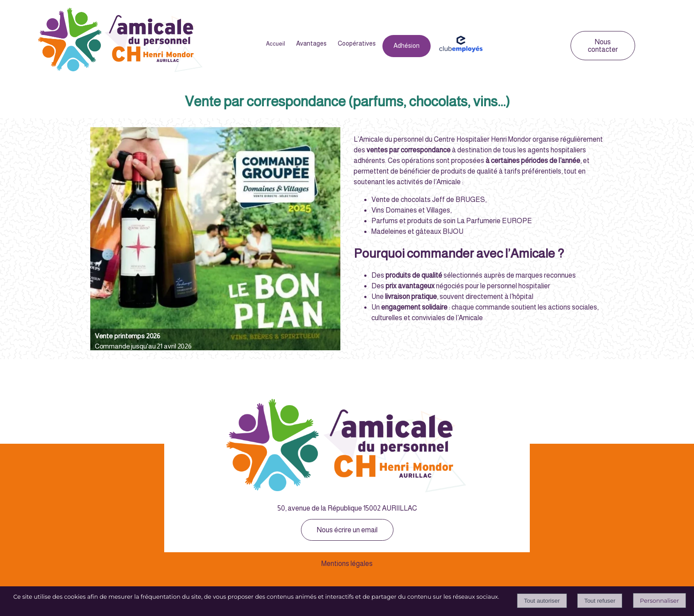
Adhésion (407, 46)
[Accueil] (121, 41)
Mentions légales (347, 564)
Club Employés (460, 44)
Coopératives (357, 43)
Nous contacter (603, 46)
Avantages (311, 43)
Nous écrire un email (347, 530)
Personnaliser (659, 601)
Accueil (276, 44)
